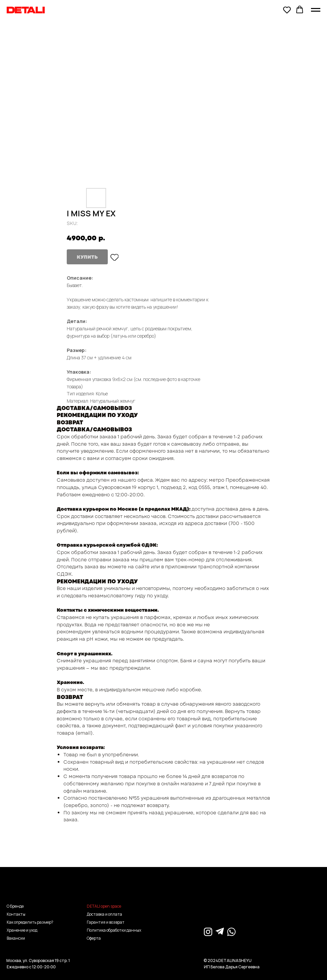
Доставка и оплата (104, 914)
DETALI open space (104, 906)
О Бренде (15, 906)
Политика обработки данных (114, 930)
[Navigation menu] (316, 10)
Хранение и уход (22, 930)
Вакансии (16, 938)
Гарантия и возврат (106, 922)
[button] (287, 10)
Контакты (16, 914)
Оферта (94, 938)
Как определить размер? (30, 922)
